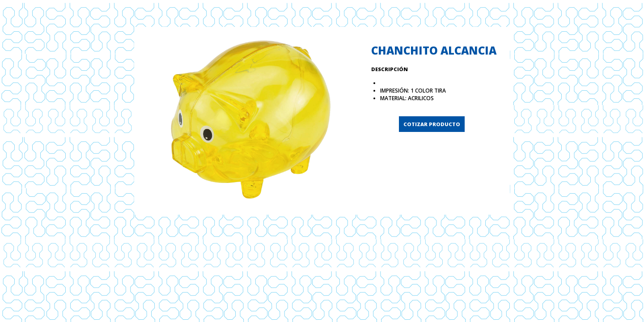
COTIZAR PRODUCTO (432, 124)
